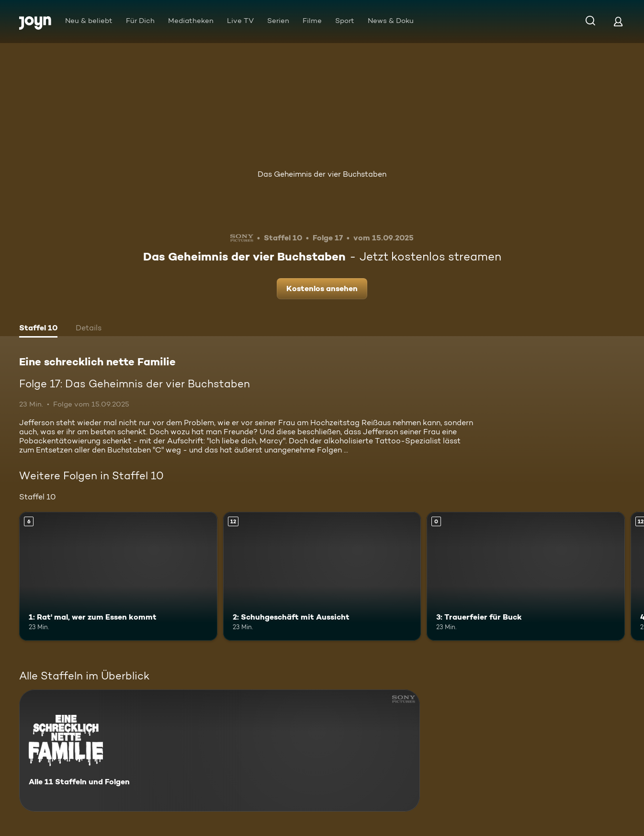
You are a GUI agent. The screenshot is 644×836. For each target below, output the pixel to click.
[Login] (618, 21)
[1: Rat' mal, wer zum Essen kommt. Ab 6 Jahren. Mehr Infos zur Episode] (118, 576)
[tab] (38, 329)
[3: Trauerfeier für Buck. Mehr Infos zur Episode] (526, 576)
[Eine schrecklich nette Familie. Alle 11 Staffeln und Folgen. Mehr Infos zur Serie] (220, 751)
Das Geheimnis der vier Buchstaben (322, 174)
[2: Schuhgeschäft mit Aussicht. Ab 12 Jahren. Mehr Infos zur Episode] (322, 576)
